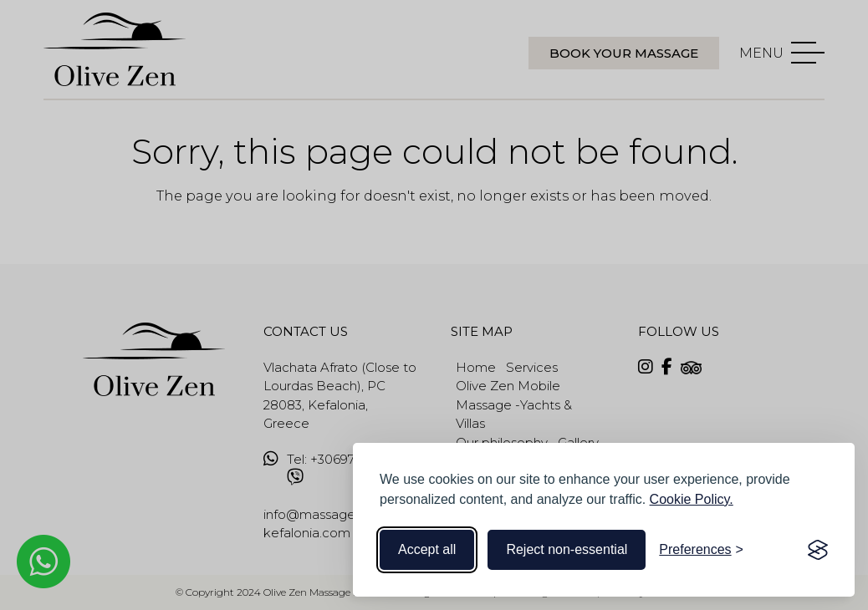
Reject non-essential (567, 549)
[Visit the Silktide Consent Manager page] (818, 550)
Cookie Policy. (692, 499)
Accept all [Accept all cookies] (427, 549)
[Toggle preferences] (701, 550)
